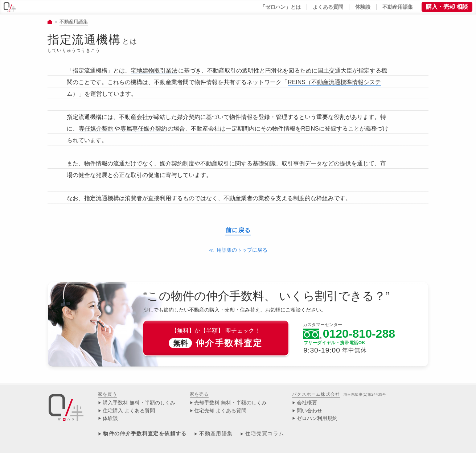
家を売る (199, 394)
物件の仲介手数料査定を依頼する (145, 434)
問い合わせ (309, 411)
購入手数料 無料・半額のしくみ (139, 403)
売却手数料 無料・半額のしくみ (230, 403)
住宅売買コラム (265, 434)
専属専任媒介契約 (144, 129)
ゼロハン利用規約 (317, 418)
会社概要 (307, 403)
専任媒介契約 (96, 129)
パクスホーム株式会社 (316, 394)
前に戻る (238, 230)
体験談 (110, 418)
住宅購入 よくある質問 (129, 411)
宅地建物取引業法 (154, 71)
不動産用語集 (74, 22)
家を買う (108, 394)
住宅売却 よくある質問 (220, 411)
